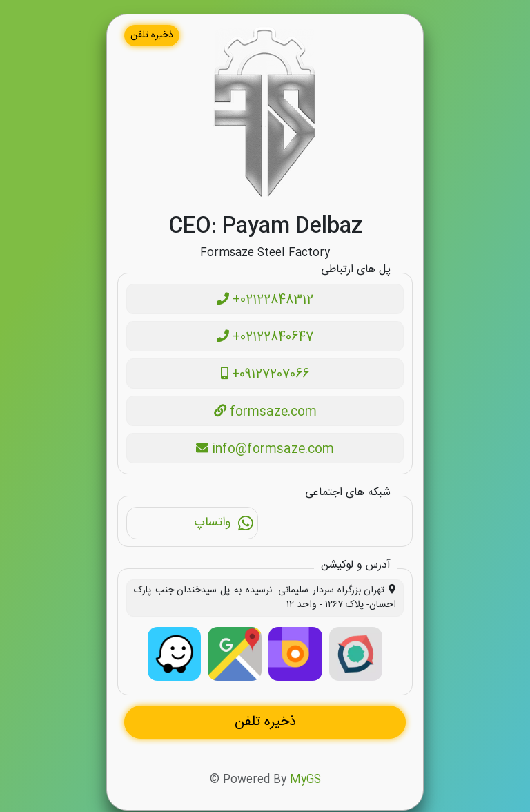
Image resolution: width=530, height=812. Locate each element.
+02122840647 (265, 338)
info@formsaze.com (265, 449)
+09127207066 (265, 375)
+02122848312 (265, 300)
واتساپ (224, 525)
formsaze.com (265, 412)
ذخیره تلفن (152, 35)
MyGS (305, 781)
